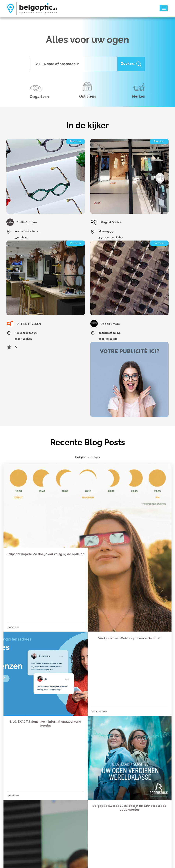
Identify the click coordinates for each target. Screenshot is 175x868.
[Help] (131, 64)
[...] (74, 64)
